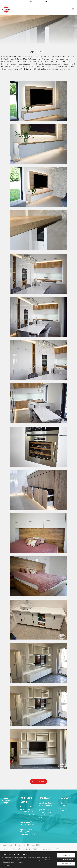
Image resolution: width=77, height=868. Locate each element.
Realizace (62, 811)
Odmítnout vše (66, 864)
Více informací (6, 865)
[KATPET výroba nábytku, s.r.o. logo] (6, 9)
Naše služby (63, 806)
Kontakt (61, 813)
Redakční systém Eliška (32, 845)
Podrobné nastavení (66, 859)
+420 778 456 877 (47, 806)
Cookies (18, 845)
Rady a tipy (63, 808)
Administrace (7, 845)
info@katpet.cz (45, 803)
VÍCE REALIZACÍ (39, 781)
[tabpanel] (38, 30)
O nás (61, 803)
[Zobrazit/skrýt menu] (73, 9)
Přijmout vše (66, 855)
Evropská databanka (20, 849)
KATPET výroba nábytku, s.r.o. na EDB (45, 849)
